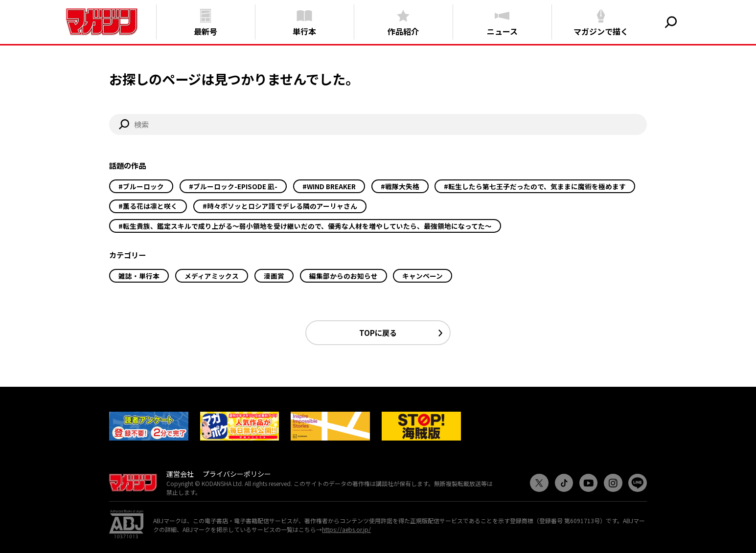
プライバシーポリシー (237, 474)
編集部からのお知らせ (344, 276)
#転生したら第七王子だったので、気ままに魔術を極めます (535, 186)
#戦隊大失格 (400, 186)
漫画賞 (274, 276)
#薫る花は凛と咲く (148, 206)
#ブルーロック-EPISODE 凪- (233, 186)
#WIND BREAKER (329, 186)
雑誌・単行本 (139, 276)
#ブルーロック (141, 186)
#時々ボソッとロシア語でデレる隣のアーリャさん (280, 206)
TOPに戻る (378, 332)
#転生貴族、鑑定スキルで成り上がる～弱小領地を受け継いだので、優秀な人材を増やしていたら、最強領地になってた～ (305, 226)
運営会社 (180, 474)
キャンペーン (423, 276)
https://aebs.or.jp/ (346, 529)
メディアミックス (212, 276)
